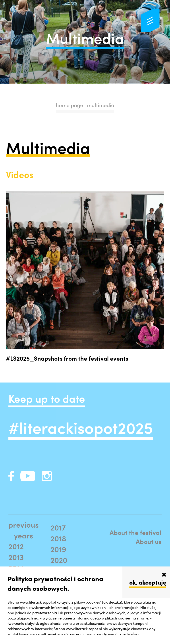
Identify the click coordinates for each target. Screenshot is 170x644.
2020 (59, 560)
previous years (24, 530)
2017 (58, 527)
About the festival (136, 532)
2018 (58, 538)
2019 (58, 549)
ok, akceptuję (148, 582)
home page (69, 105)
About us (149, 541)
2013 (16, 557)
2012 (16, 546)
